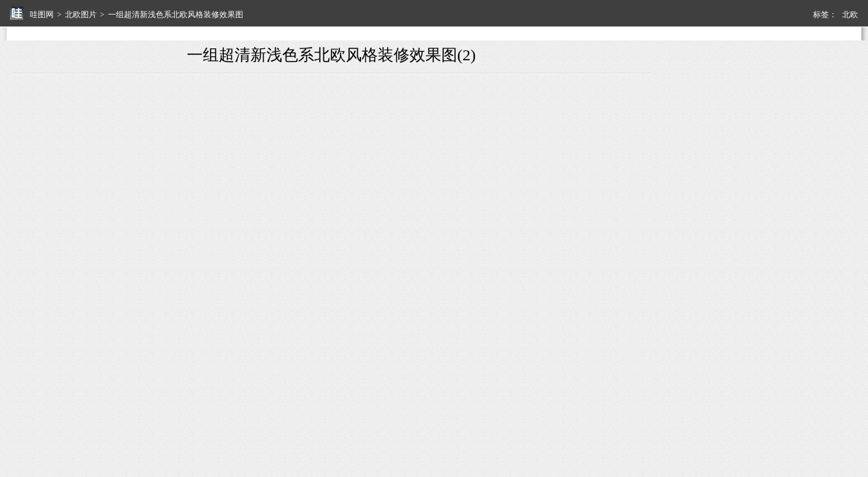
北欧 (850, 15)
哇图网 (42, 15)
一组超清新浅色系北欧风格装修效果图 (176, 15)
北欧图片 (81, 15)
